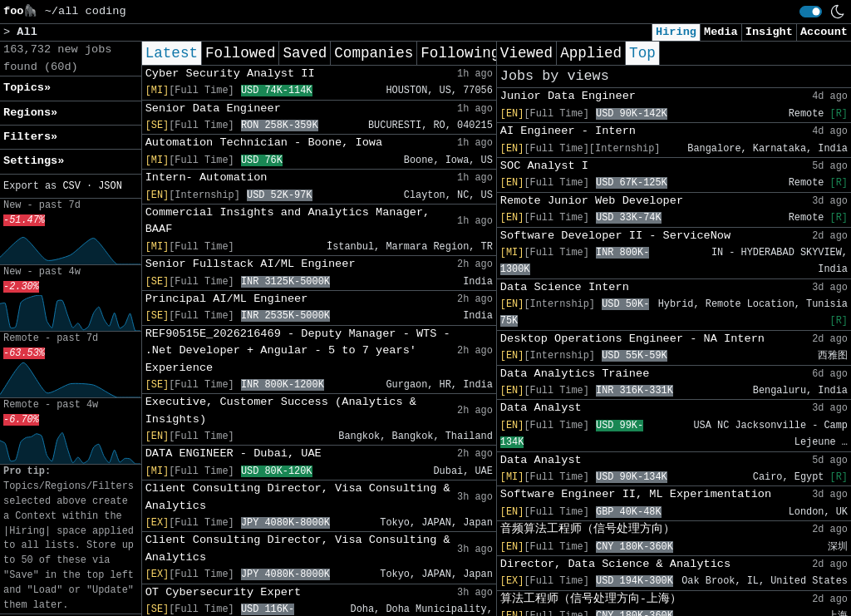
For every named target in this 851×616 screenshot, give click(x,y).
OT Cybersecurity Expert (224, 592)
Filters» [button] (30, 137)
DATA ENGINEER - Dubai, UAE (234, 453)
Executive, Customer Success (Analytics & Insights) (281, 410)
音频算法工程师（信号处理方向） (588, 529)
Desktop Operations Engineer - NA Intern (632, 339)
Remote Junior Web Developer (592, 201)
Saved (305, 53)
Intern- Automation (207, 177)
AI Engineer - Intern (568, 131)
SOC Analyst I (544, 166)
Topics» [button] (27, 88)
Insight (769, 32)
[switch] (811, 12)
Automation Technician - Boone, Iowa (264, 143)
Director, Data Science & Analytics (615, 564)
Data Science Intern (565, 287)
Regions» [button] (30, 113)
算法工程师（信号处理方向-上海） (591, 599)
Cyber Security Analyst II (230, 74)
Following (460, 53)
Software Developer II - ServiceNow (615, 236)
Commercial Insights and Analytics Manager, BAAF (288, 221)
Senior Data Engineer (213, 108)
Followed (240, 53)
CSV (71, 186)
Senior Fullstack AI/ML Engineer (251, 264)
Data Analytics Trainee (575, 374)
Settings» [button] (34, 161)
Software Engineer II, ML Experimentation (636, 494)
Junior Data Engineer (568, 96)
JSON (110, 186)
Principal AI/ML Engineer (227, 299)
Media (721, 32)
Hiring (676, 32)
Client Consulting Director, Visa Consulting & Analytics (298, 497)
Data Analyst (541, 408)
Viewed (526, 53)
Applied (591, 53)
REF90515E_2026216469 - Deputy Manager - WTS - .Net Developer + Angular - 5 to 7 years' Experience (298, 351)
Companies (374, 53)
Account (824, 32)
